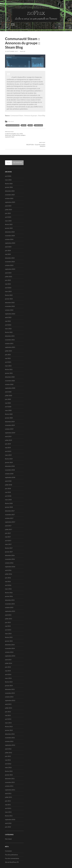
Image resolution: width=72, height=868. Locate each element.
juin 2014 (8, 658)
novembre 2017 (10, 505)
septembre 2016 (10, 557)
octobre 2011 (9, 777)
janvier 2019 (9, 453)
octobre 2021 (9, 334)
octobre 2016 (9, 554)
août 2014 (8, 650)
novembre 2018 (10, 461)
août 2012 (8, 740)
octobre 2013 (9, 687)
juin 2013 (8, 702)
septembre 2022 (10, 304)
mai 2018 (8, 483)
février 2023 (9, 286)
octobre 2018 (9, 464)
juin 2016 (8, 568)
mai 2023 (8, 275)
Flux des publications (11, 845)
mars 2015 (8, 624)
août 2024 (8, 237)
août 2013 (8, 695)
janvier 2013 (9, 721)
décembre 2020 (10, 368)
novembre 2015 (10, 595)
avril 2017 (8, 531)
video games (39, 125)
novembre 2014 (10, 639)
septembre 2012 (10, 736)
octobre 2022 (9, 301)
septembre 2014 (10, 647)
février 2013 (9, 717)
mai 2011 (8, 795)
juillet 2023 (9, 267)
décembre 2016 (10, 546)
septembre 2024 (10, 234)
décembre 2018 (10, 457)
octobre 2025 (9, 189)
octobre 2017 (9, 509)
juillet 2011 (9, 788)
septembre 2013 (10, 691)
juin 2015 (8, 613)
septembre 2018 (10, 468)
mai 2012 (8, 751)
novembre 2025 (10, 185)
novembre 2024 (10, 226)
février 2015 (9, 628)
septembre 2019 (10, 423)
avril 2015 (8, 621)
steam (30, 125)
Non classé (11, 121)
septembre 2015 (10, 602)
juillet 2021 (9, 342)
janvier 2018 (9, 498)
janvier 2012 (9, 766)
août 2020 (8, 382)
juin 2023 (8, 271)
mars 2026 (8, 171)
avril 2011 (8, 799)
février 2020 (9, 405)
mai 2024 (8, 245)
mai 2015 (8, 617)
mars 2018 (8, 490)
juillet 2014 (9, 654)
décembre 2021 (10, 327)
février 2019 (9, 449)
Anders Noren (58, 862)
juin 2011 (8, 792)
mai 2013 (8, 706)
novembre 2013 (10, 684)
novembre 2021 (10, 330)
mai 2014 (8, 661)
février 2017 (9, 539)
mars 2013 (8, 713)
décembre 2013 (10, 680)
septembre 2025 (10, 193)
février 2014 (9, 673)
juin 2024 (8, 241)
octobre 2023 (9, 256)
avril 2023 (8, 278)
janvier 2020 (9, 409)
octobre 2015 (9, 598)
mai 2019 (8, 438)
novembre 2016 (10, 550)
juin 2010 (8, 818)
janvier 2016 (9, 587)
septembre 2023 (10, 260)
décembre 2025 (10, 182)
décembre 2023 (10, 249)
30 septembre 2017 (12, 51)
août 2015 (8, 606)
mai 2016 (8, 572)
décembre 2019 (10, 412)
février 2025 (9, 215)
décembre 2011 (10, 769)
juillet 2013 (9, 699)
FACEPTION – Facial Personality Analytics (35, 134)
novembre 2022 (10, 297)
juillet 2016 (9, 565)
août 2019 (8, 427)
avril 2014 (8, 665)
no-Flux (13, 862)
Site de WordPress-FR (12, 853)
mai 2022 (8, 312)
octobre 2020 (9, 375)
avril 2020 (8, 397)
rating (24, 125)
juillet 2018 (9, 475)
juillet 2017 (9, 520)
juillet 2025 (9, 200)
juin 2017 (8, 524)
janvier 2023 (9, 289)
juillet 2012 (9, 743)
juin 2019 (8, 435)
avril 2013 (8, 710)
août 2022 (8, 308)
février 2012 (9, 762)
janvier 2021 (9, 364)
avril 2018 (8, 487)
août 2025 (8, 197)
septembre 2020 (10, 379)
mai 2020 (8, 394)
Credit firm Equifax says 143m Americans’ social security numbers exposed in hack (15, 134)
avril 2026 (8, 167)
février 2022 (9, 323)
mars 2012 (8, 758)
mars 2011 (8, 803)
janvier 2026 (9, 178)
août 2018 (8, 472)
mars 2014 (8, 669)
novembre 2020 (10, 371)
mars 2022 (8, 319)
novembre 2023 (10, 252)
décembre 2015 (10, 591)
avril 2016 (8, 576)
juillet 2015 (9, 609)
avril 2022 (8, 316)
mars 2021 (8, 356)
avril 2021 (8, 353)
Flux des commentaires (12, 849)
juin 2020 (8, 390)
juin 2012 (8, 747)
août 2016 (8, 561)
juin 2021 (8, 345)
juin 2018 (8, 479)
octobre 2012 (9, 732)
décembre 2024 (10, 223)
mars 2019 (8, 446)
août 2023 (8, 264)
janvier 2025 (9, 219)
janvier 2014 (9, 676)
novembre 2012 (10, 728)
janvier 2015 (9, 632)
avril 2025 (8, 208)
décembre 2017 (10, 502)
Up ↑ (66, 862)
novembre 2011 (10, 773)
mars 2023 (8, 282)
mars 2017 (8, 535)
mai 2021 (8, 349)
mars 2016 (8, 580)
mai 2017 (8, 528)
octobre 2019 (9, 420)
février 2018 (9, 494)
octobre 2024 (9, 230)
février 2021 (9, 360)
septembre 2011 (10, 780)
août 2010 (8, 814)
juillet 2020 (9, 386)
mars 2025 (8, 211)
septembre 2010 (10, 810)
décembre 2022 (10, 293)
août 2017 (8, 516)
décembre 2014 (10, 635)
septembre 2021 (10, 338)
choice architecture (13, 125)
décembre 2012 (10, 725)
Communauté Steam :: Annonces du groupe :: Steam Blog (28, 116)
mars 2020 (8, 401)
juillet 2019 (9, 431)
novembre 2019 (10, 416)
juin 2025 (8, 204)
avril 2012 (8, 754)
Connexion (8, 842)
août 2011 (8, 784)
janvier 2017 (9, 542)
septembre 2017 (10, 513)
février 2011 (9, 806)
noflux (23, 51)
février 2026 (9, 174)
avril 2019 (8, 442)
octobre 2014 (9, 643)
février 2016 (9, 583)
